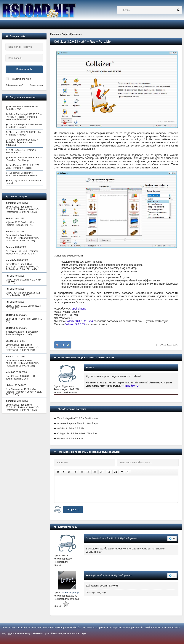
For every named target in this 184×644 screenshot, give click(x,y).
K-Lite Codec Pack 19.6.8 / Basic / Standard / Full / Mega (24, 159)
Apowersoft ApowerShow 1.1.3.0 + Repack (79, 423)
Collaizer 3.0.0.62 (76, 321)
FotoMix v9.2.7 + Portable (70, 439)
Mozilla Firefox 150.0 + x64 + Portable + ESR (22, 108)
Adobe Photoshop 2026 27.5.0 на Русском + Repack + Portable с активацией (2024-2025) (24, 117)
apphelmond (79, 309)
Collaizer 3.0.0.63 (75, 324)
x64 (91, 321)
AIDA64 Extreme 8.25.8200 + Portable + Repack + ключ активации (22, 142)
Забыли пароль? (14, 85)
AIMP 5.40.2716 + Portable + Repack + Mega (22, 151)
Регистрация (36, 85)
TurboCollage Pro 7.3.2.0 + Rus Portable (77, 418)
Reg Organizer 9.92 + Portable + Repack (23, 182)
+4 (63, 345)
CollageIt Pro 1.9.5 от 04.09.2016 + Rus (77, 433)
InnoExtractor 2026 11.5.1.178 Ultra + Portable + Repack (22, 167)
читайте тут (132, 386)
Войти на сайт (24, 69)
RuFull (89, 576)
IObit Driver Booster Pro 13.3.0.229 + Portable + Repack (21, 174)
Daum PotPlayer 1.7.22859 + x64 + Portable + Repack (24, 126)
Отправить (73, 510)
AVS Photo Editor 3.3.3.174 (71, 428)
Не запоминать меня (21, 79)
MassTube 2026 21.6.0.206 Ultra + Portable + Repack (24, 133)
